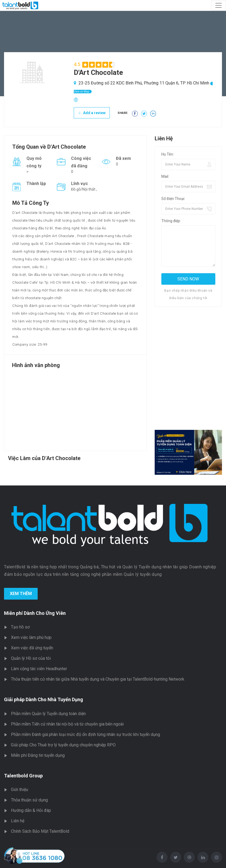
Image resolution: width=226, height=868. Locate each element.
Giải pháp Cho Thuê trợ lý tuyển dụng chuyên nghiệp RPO (63, 745)
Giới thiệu (20, 790)
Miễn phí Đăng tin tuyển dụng (38, 755)
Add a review (92, 113)
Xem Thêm (21, 594)
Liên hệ (18, 821)
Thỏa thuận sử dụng (29, 800)
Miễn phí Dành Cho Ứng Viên (35, 613)
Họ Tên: (168, 154)
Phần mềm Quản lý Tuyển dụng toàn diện (48, 714)
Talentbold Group (23, 776)
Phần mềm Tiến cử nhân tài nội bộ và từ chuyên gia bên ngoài (67, 724)
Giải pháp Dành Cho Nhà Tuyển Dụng (44, 699)
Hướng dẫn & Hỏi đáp (31, 810)
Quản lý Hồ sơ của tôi (31, 658)
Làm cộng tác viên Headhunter (39, 669)
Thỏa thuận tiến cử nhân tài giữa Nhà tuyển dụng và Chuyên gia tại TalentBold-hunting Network (98, 679)
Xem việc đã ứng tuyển (32, 648)
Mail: (165, 176)
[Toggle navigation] (219, 5)
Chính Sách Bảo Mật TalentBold (40, 831)
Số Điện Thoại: (173, 199)
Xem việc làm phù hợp (31, 637)
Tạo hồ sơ (20, 627)
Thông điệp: (171, 221)
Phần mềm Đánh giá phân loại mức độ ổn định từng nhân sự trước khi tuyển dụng (85, 734)
